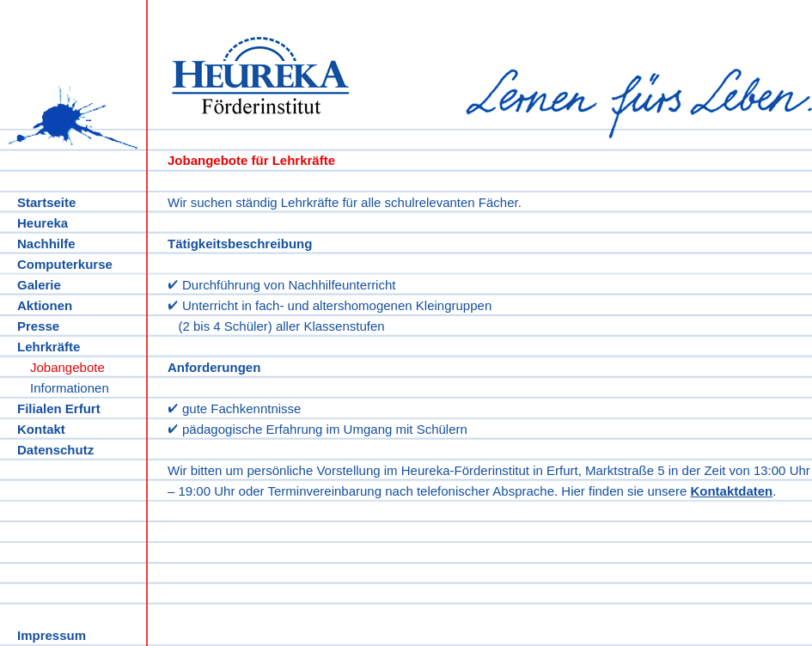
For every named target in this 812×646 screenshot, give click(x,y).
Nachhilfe (46, 244)
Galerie (39, 285)
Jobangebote (67, 367)
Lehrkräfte (49, 347)
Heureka (43, 223)
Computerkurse (65, 264)
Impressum (52, 635)
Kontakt (41, 429)
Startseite (46, 202)
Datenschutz (55, 450)
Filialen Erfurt (59, 408)
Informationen (70, 388)
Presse (38, 326)
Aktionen (45, 305)
